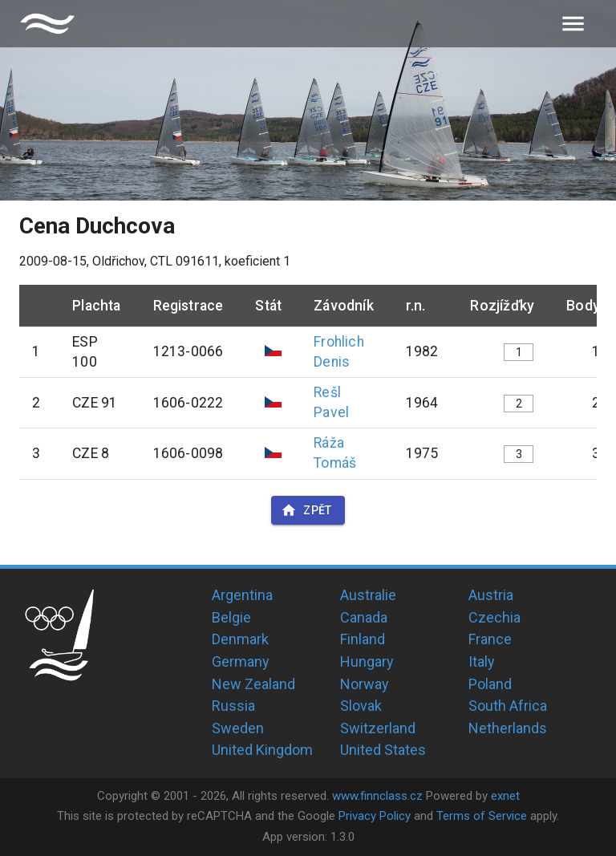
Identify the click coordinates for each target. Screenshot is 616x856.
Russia (233, 706)
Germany (241, 661)
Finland (363, 639)
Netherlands (508, 728)
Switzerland (378, 728)
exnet (505, 796)
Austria (491, 595)
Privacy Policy (375, 816)
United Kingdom (262, 750)
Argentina (242, 595)
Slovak (361, 706)
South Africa (508, 706)
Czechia (494, 617)
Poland (490, 684)
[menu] (573, 24)
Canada (364, 617)
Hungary (367, 661)
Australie (368, 595)
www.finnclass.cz (377, 796)
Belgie (231, 617)
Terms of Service (482, 816)
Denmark (240, 639)
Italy (482, 661)
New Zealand (253, 684)
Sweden (238, 728)
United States (383, 750)
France (490, 639)
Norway (365, 684)
